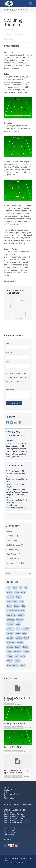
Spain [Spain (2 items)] (17, 656)
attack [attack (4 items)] (17, 592)
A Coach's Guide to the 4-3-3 (16, 500)
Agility (9, 531)
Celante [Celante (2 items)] (16, 606)
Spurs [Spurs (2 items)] (23, 656)
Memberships (9, 832)
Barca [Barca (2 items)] (23, 592)
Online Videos (9, 834)
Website (9, 362)
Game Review (12, 550)
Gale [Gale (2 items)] (18, 629)
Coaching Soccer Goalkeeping (17, 454)
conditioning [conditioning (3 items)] (11, 615)
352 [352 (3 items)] (21, 588)
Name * (9, 343)
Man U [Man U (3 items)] (26, 638)
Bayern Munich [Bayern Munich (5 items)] (12, 601)
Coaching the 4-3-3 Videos (16, 489)
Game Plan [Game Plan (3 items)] (26, 629)
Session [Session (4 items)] (10, 656)
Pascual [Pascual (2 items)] (18, 647)
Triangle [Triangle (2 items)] (18, 661)
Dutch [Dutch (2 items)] (18, 624)
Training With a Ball (14, 563)
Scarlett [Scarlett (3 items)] (26, 652)
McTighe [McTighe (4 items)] (20, 643)
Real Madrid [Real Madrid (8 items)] (17, 652)
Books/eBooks (10, 828)
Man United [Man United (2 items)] (11, 643)
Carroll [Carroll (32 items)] (9, 606)
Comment (10, 389)
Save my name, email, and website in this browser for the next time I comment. (18, 378)
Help (6, 792)
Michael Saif (11, 39)
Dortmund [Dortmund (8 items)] (11, 624)
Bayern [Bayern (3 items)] (19, 597)
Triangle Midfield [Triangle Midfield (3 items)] (13, 665)
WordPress (22, 863)
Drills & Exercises (14, 545)
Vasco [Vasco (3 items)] (23, 665)
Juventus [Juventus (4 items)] (10, 638)
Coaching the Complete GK (16, 508)
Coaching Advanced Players (16, 451)
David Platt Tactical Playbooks (17, 492)
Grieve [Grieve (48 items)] (24, 633)
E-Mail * (9, 352)
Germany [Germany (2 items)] (10, 633)
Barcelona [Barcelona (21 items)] (11, 597)
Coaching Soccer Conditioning (17, 449)
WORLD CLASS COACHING (16, 443)
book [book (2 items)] (21, 601)
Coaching (11, 536)
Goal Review (12, 554)
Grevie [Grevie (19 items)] (18, 633)
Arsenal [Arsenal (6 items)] (10, 592)
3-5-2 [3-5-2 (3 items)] (9, 588)
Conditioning (12, 540)
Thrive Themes (25, 861)
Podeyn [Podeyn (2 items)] (26, 647)
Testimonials (9, 798)
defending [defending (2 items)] (11, 620)
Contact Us (8, 790)
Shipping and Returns (12, 794)
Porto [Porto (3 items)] (9, 652)
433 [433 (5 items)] (26, 588)
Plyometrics (12, 559)
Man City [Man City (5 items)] (19, 638)
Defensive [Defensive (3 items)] (20, 620)
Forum (7, 796)
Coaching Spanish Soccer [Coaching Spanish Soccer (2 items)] (16, 611)
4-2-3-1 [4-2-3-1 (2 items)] (15, 588)
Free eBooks (9, 830)
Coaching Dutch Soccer (15, 457)
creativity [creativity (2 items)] (21, 615)
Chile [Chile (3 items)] (23, 606)
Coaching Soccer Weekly (15, 446)
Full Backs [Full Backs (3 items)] (11, 629)
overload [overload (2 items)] (10, 647)
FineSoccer (10, 441)
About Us (8, 788)
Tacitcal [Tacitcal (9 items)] (10, 661)
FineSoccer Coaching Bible (16, 471)
